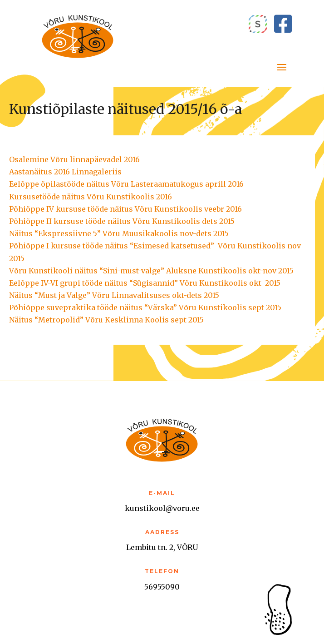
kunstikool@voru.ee (162, 508)
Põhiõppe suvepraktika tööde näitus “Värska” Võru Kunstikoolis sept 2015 (145, 307)
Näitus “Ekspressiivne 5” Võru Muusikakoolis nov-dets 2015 (119, 233)
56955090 (162, 587)
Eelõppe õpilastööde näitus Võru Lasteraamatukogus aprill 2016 (126, 184)
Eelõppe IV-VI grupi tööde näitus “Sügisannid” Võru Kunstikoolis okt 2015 (145, 283)
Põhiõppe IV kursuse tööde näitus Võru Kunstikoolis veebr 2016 (125, 209)
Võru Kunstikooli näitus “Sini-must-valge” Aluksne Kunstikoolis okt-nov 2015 (151, 271)
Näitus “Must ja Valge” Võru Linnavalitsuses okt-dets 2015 (114, 295)
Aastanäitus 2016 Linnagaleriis (65, 172)
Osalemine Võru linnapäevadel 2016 (74, 159)
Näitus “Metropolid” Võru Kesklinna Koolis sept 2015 (106, 320)
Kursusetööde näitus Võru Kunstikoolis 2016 (91, 197)
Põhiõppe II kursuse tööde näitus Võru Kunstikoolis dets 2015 (122, 221)
